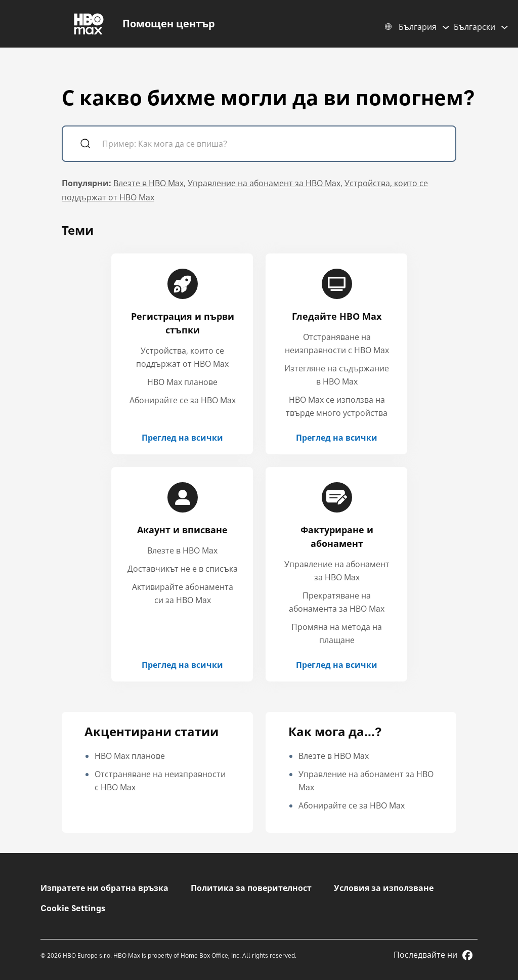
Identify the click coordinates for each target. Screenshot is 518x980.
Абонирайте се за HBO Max (183, 400)
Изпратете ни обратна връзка (104, 888)
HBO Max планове (182, 382)
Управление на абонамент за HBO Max (264, 183)
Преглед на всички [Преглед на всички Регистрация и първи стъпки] (182, 438)
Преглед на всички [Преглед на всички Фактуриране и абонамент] (337, 665)
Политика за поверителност (251, 888)
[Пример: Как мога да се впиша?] (273, 145)
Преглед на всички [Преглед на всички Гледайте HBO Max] (337, 438)
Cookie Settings (73, 908)
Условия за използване (384, 888)
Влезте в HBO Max (148, 183)
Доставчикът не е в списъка (183, 569)
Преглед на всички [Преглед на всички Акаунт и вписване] (182, 665)
